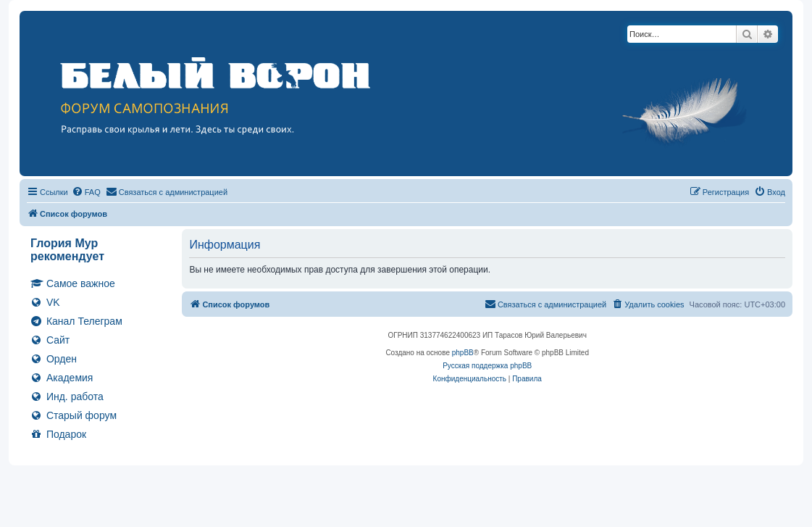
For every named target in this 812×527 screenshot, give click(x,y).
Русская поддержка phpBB (487, 366)
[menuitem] (86, 192)
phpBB (463, 353)
